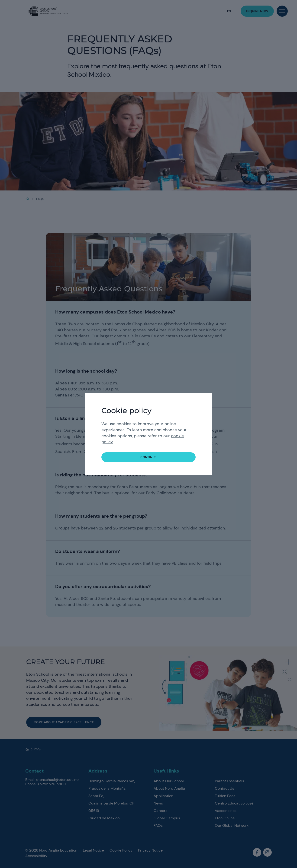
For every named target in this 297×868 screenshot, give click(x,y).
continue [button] (148, 457)
